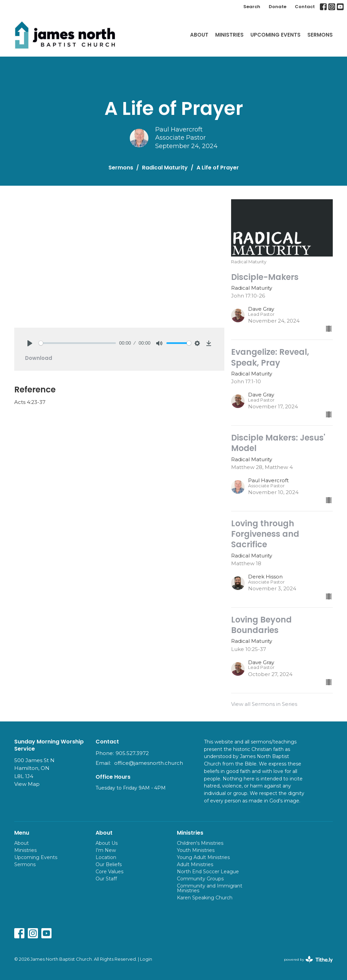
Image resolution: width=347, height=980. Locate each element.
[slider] (77, 343)
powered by (308, 959)
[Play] (30, 343)
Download (39, 358)
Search (252, 7)
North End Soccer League (208, 872)
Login (146, 959)
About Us (107, 843)
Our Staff (106, 879)
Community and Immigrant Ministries (210, 888)
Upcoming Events (275, 35)
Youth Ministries (196, 850)
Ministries (229, 35)
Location (106, 857)
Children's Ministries (200, 843)
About (199, 35)
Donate (278, 7)
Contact (305, 7)
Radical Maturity (165, 168)
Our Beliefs (109, 864)
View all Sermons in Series (264, 704)
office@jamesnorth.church (149, 763)
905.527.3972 (132, 753)
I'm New (106, 850)
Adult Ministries (195, 864)
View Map (27, 784)
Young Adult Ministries (203, 857)
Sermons (320, 35)
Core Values (109, 872)
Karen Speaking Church (205, 898)
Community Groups (200, 879)
